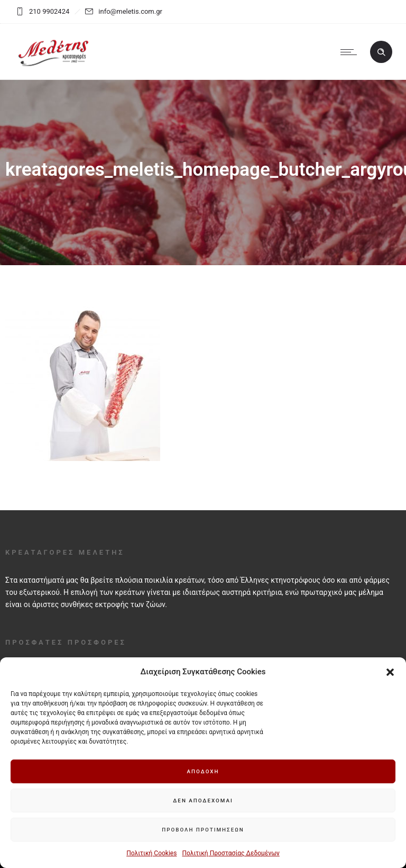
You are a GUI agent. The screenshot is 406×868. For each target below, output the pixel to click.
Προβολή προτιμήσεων (203, 830)
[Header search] (381, 52)
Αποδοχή (203, 771)
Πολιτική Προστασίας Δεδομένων (230, 853)
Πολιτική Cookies (151, 853)
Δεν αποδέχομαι (203, 801)
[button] (390, 672)
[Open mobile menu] (351, 52)
